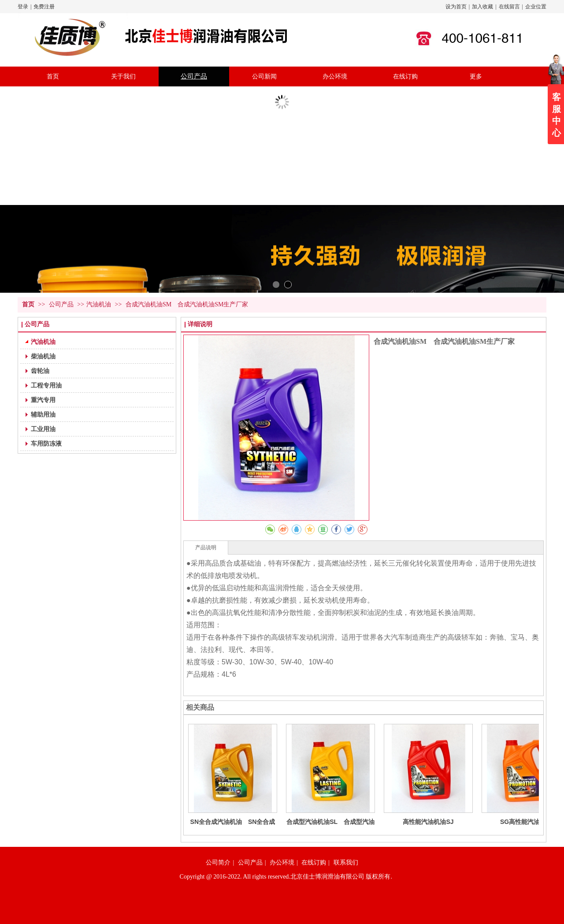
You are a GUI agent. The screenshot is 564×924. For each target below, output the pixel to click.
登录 (23, 7)
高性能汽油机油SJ (428, 822)
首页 (28, 304)
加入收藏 (482, 7)
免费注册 (44, 7)
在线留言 (509, 7)
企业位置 (536, 7)
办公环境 (282, 863)
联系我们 (346, 863)
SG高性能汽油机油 (526, 822)
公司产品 (62, 304)
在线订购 (314, 863)
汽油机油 (99, 304)
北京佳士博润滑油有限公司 (327, 877)
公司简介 (218, 863)
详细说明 (200, 324)
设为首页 (456, 7)
